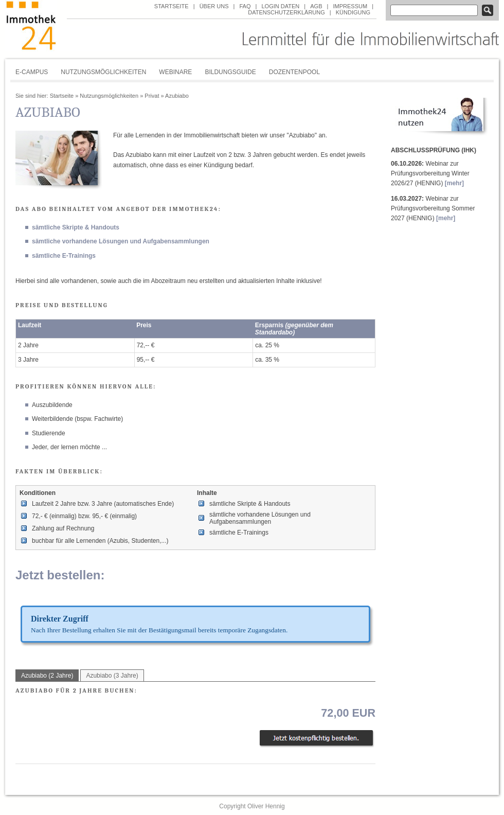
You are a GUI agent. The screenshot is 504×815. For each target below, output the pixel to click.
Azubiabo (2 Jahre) (47, 676)
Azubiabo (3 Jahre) (112, 676)
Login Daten (280, 6)
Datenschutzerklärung (286, 12)
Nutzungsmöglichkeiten (103, 72)
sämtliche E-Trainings (64, 256)
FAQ (245, 6)
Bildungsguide (230, 72)
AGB (316, 6)
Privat (152, 96)
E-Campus (32, 72)
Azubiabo (177, 96)
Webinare (175, 72)
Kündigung (353, 12)
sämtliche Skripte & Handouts (76, 227)
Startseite (172, 6)
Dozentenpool (294, 72)
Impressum (350, 6)
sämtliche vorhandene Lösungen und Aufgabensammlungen (121, 241)
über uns (214, 6)
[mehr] (454, 183)
